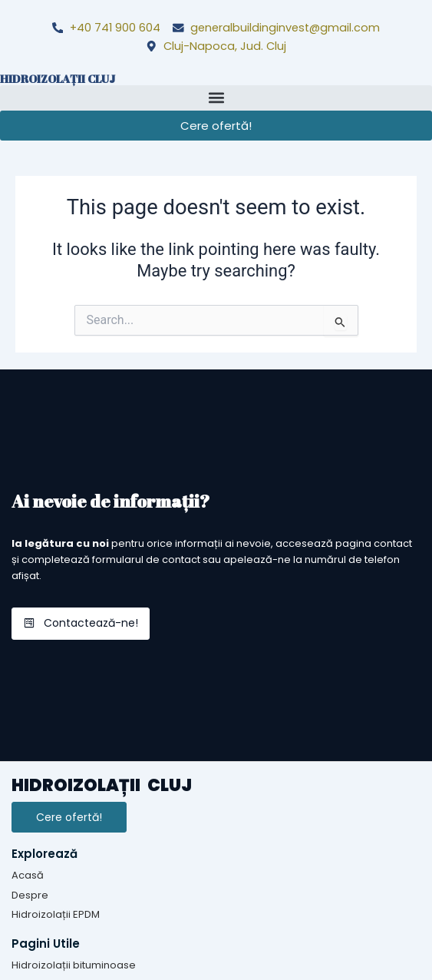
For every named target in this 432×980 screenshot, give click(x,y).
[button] (216, 98)
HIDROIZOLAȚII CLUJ (58, 79)
